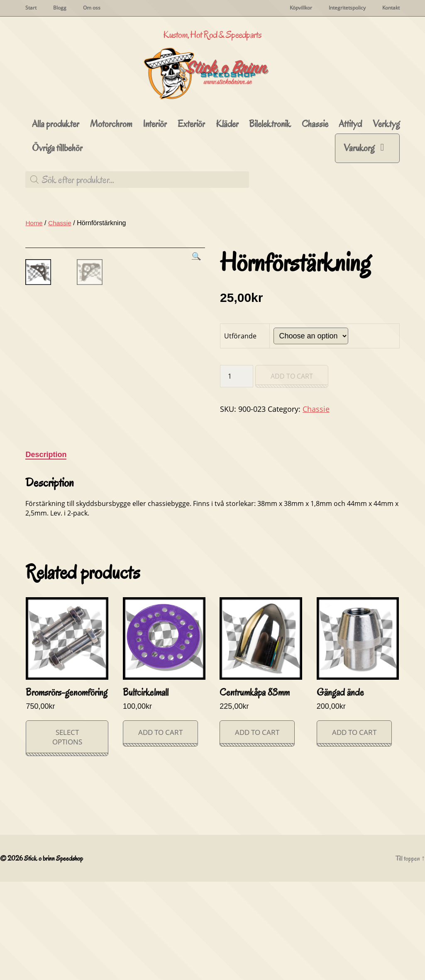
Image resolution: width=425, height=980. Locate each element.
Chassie (315, 160)
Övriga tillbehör (57, 184)
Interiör (155, 160)
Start (31, 8)
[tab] (46, 553)
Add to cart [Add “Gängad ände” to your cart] (354, 830)
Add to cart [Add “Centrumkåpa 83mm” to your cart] (257, 830)
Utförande (240, 372)
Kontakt (391, 8)
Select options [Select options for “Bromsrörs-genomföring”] (67, 835)
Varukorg (359, 184)
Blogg (60, 8)
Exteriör (191, 160)
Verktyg (386, 160)
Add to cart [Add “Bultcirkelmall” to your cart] (160, 830)
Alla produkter (56, 160)
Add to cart (292, 413)
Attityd (350, 160)
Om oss (92, 8)
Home (34, 259)
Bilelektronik (270, 160)
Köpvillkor (301, 8)
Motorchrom (111, 160)
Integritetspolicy (347, 8)
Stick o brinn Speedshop (55, 957)
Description (46, 552)
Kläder (227, 160)
